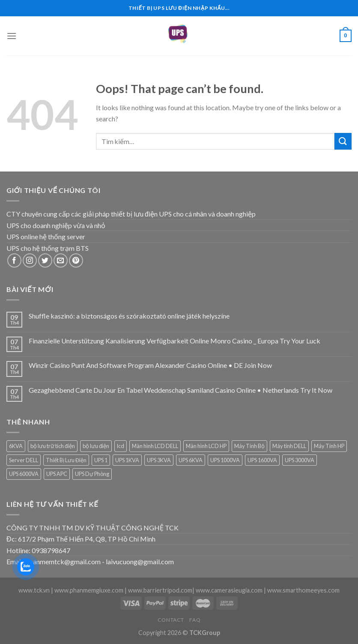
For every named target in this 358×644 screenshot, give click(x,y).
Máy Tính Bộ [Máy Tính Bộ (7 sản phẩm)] (249, 446)
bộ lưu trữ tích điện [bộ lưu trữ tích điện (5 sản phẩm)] (53, 446)
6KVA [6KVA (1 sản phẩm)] (16, 446)
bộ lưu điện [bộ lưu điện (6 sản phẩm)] (96, 446)
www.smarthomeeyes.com (303, 590)
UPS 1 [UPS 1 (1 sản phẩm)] (101, 460)
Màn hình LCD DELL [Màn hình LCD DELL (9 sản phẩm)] (155, 446)
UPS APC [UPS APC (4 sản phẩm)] (57, 474)
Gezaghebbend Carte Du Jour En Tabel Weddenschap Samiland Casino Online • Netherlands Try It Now (180, 390)
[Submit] (343, 141)
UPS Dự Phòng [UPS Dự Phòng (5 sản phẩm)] (92, 474)
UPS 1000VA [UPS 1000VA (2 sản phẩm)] (225, 460)
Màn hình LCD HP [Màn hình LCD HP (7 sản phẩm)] (206, 446)
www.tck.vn (34, 590)
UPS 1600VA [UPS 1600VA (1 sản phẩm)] (262, 460)
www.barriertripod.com (160, 590)
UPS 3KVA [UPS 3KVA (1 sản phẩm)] (159, 460)
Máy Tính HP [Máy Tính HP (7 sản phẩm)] (329, 446)
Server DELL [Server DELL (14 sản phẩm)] (24, 460)
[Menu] (12, 36)
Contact (171, 620)
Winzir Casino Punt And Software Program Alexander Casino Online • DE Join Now (150, 365)
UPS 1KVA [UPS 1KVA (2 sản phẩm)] (127, 460)
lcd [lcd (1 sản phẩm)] (121, 446)
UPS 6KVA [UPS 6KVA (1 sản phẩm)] (191, 460)
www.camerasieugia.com (229, 590)
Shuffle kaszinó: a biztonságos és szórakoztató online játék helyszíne (129, 316)
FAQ (195, 620)
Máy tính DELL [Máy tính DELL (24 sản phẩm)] (289, 446)
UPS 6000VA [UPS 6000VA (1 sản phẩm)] (24, 474)
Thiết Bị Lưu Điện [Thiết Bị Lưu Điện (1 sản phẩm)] (66, 460)
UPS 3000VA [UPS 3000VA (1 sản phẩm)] (300, 460)
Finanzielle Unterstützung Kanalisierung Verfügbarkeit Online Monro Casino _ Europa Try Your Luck (175, 341)
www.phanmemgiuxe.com (89, 590)
